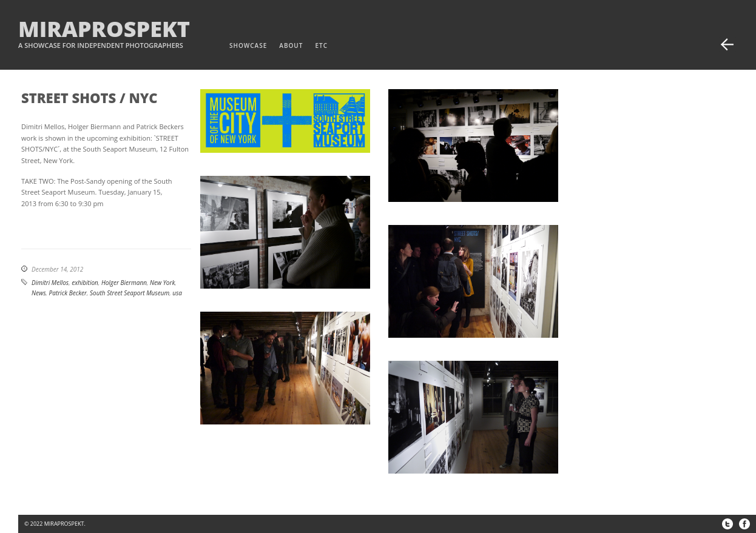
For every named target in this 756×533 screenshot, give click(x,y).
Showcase (248, 45)
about (291, 45)
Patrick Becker (68, 293)
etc (321, 45)
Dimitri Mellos (50, 283)
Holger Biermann (124, 283)
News (39, 293)
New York (162, 283)
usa (177, 293)
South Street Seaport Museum (130, 293)
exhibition (85, 283)
